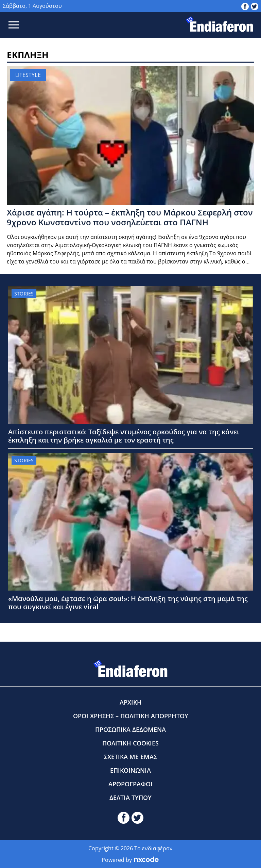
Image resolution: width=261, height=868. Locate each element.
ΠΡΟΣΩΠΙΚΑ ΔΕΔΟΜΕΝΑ (130, 729)
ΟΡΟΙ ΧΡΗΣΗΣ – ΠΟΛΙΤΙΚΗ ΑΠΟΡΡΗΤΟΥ (131, 716)
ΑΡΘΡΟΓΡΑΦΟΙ (130, 784)
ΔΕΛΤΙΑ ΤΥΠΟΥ (130, 798)
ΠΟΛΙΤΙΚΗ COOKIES (130, 743)
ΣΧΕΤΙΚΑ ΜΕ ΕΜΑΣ (130, 757)
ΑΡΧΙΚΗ (131, 702)
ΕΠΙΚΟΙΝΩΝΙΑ (130, 770)
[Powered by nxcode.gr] (146, 860)
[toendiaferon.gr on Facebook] (245, 6)
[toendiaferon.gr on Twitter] (255, 6)
